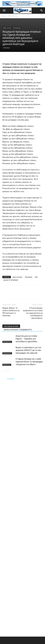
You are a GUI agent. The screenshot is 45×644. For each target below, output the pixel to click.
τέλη (36, 277)
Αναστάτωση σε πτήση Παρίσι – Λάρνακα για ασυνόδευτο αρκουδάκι (26, 339)
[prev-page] (4, 370)
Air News (11, 379)
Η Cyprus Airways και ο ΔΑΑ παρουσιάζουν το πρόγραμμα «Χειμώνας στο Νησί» (29, 362)
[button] (4, 10)
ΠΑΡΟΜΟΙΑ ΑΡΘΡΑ (11, 326)
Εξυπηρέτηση (13, 16)
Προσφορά (28, 277)
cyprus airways (17, 277)
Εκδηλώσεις (7, 365)
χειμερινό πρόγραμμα (11, 280)
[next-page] (8, 370)
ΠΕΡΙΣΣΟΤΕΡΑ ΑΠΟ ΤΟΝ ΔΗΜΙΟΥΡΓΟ (18, 330)
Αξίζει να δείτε (7, 28)
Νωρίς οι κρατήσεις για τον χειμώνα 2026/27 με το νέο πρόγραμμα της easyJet (28, 350)
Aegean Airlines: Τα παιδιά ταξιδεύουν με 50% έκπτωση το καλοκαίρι (11, 312)
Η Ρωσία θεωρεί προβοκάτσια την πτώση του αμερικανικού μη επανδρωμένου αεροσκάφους (33, 313)
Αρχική (4, 16)
